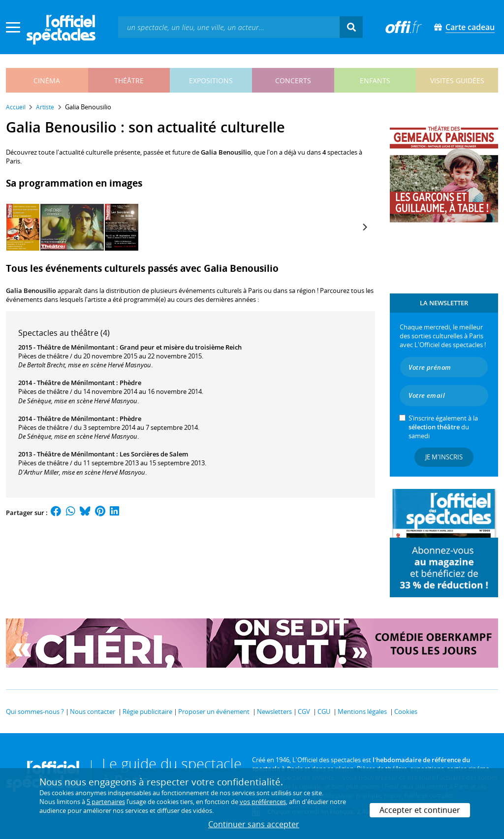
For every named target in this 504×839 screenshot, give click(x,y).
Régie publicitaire (147, 711)
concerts (293, 81)
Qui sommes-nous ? (35, 711)
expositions (211, 81)
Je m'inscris (444, 457)
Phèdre (130, 383)
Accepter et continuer (420, 810)
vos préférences (263, 802)
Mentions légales (362, 711)
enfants (375, 81)
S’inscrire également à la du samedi (443, 427)
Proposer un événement (214, 711)
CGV (304, 711)
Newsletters (274, 711)
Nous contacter (93, 711)
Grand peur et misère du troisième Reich (181, 347)
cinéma (47, 81)
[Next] (364, 227)
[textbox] (229, 27)
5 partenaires (106, 802)
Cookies (406, 711)
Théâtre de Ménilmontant (76, 347)
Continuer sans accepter (254, 824)
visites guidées (457, 81)
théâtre (129, 81)
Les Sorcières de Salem (154, 454)
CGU (324, 711)
